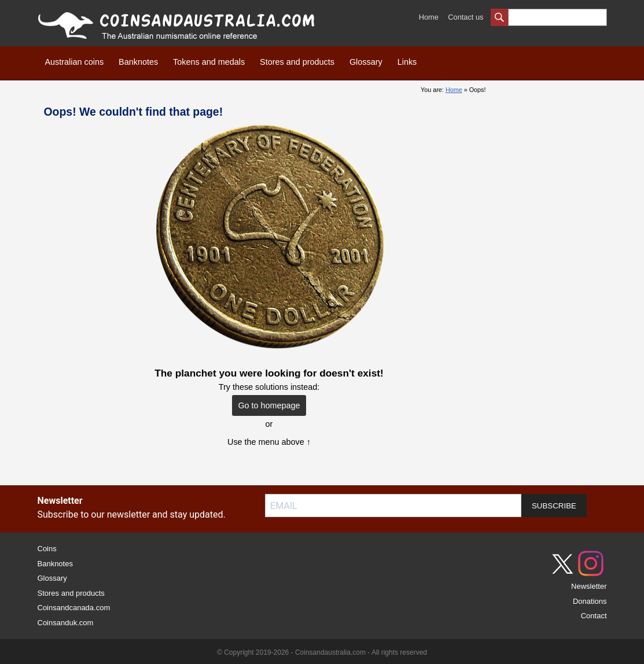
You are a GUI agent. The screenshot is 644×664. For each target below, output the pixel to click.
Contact (594, 616)
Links (407, 62)
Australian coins (75, 62)
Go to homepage (269, 405)
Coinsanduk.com (66, 623)
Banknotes (138, 62)
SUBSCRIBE (554, 506)
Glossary (366, 62)
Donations (590, 601)
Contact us (465, 17)
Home (429, 17)
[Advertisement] (555, 254)
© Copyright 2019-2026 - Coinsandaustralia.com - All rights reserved (322, 652)
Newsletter (589, 586)
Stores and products (297, 62)
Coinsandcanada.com (74, 608)
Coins (47, 549)
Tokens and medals (209, 62)
